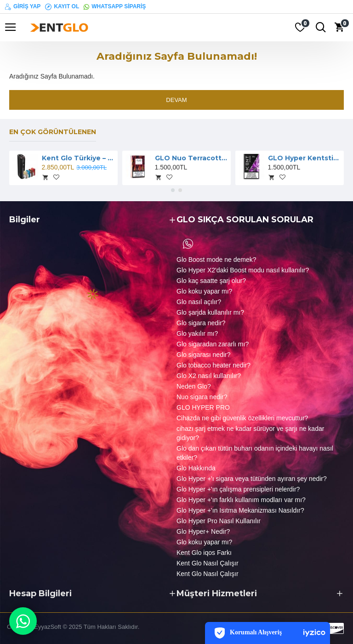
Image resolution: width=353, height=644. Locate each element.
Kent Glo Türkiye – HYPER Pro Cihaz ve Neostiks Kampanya (78, 158)
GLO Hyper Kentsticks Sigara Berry (305, 158)
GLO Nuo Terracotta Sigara (191, 158)
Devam (176, 100)
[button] (173, 190)
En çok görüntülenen (53, 132)
